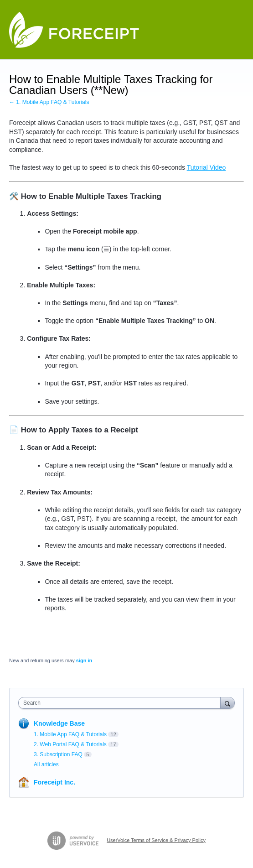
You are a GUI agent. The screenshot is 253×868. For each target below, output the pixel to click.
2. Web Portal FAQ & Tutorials (70, 744)
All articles (46, 764)
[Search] (227, 703)
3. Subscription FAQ (58, 754)
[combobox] (121, 703)
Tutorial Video (207, 167)
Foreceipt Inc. (54, 782)
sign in (84, 660)
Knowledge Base (59, 723)
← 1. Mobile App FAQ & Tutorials (49, 102)
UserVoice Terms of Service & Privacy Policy (156, 840)
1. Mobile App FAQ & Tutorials (70, 734)
